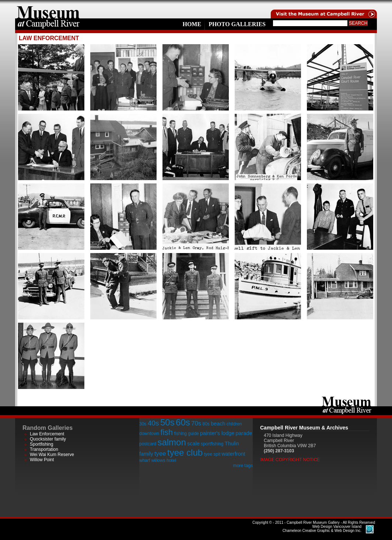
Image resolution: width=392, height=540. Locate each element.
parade (244, 433)
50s (167, 422)
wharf (145, 460)
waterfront (233, 454)
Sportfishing (41, 444)
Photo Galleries (237, 24)
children (234, 424)
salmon (171, 442)
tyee (160, 454)
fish (167, 432)
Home (192, 24)
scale (193, 443)
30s (143, 424)
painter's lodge (217, 433)
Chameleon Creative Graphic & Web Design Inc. (322, 529)
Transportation (44, 449)
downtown (149, 434)
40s (153, 423)
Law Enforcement (47, 434)
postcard (148, 444)
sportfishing (212, 444)
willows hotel (164, 460)
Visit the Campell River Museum (323, 9)
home (48, 9)
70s (196, 423)
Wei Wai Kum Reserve (52, 455)
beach (218, 424)
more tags (243, 466)
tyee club (185, 453)
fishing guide (186, 434)
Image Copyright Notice (290, 460)
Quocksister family (48, 439)
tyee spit (212, 454)
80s (206, 424)
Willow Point (42, 460)
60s (183, 422)
